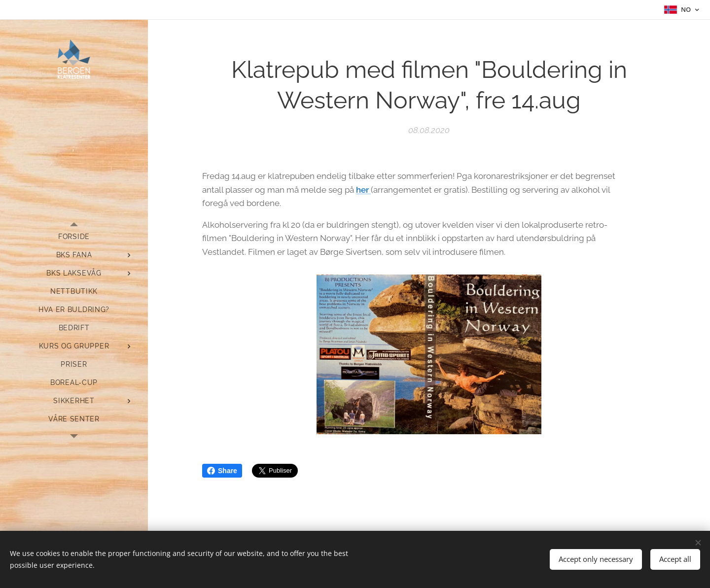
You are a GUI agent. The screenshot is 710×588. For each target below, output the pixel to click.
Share (222, 471)
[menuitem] (74, 237)
